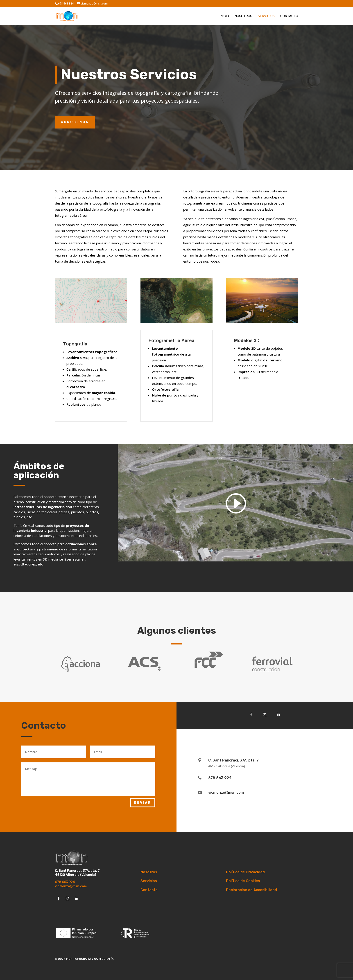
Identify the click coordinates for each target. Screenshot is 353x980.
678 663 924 (65, 882)
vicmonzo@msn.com (71, 886)
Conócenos (75, 122)
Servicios (266, 16)
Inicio (224, 16)
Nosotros (243, 16)
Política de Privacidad (245, 872)
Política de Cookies (243, 881)
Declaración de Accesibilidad (251, 890)
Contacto (289, 16)
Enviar (143, 803)
